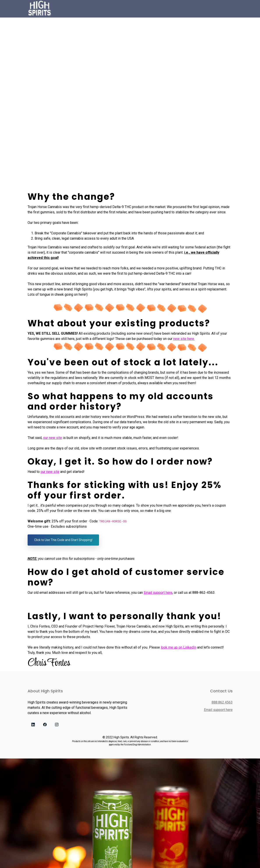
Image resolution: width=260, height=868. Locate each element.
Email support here (158, 593)
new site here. (184, 339)
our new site (53, 438)
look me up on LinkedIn (179, 647)
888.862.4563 (222, 702)
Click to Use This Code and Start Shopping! (63, 540)
